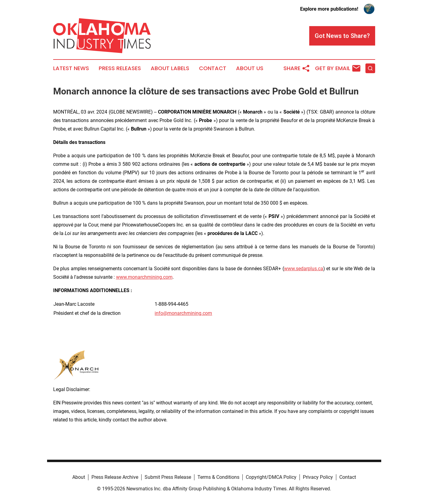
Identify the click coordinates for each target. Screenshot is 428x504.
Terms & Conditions (218, 477)
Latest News (71, 68)
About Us (250, 68)
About (79, 477)
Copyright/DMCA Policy (271, 477)
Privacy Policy (318, 477)
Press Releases (120, 68)
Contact (213, 68)
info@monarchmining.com (183, 313)
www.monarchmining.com (144, 277)
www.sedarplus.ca (304, 269)
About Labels (170, 68)
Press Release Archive (115, 477)
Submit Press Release (168, 477)
